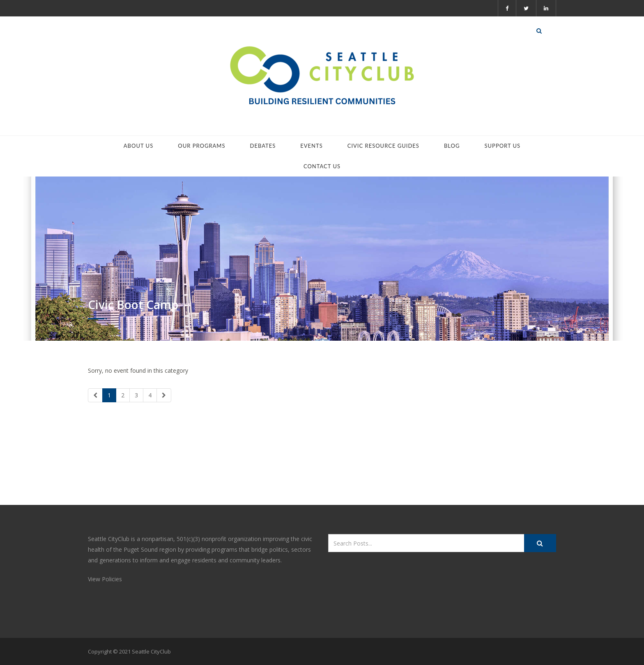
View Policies (105, 579)
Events (311, 146)
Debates (263, 146)
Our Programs (201, 146)
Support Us (502, 146)
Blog (452, 146)
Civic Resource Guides (383, 146)
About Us (138, 146)
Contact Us (322, 166)
